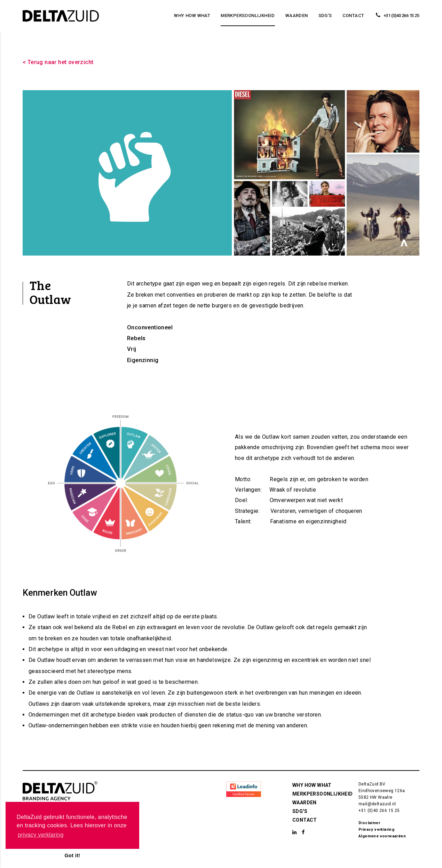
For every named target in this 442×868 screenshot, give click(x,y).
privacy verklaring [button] (41, 835)
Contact (353, 15)
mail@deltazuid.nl (377, 804)
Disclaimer (369, 823)
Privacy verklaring (376, 830)
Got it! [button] (72, 855)
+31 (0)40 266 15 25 (379, 811)
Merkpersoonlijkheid (248, 15)
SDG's (325, 15)
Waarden (297, 15)
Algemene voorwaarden (382, 836)
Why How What (192, 15)
